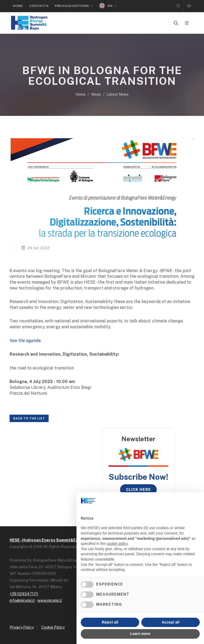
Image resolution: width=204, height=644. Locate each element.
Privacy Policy (22, 627)
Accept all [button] (171, 622)
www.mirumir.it (50, 600)
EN (108, 6)
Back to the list (29, 418)
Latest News (118, 94)
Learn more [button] (140, 634)
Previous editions (74, 6)
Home (18, 6)
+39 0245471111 (24, 594)
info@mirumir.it (22, 600)
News (96, 94)
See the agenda (25, 341)
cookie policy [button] (117, 544)
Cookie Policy (53, 627)
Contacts (39, 6)
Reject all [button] (110, 622)
